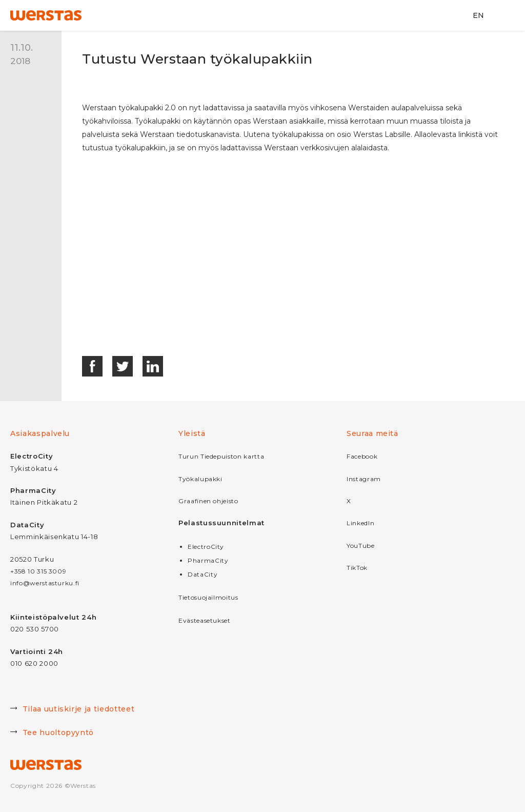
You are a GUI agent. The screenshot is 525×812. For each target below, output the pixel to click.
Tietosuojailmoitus (208, 597)
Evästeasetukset (205, 620)
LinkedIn (360, 523)
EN (478, 15)
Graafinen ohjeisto (208, 501)
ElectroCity (206, 547)
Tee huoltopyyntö (52, 734)
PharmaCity (208, 560)
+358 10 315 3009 (38, 571)
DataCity (203, 574)
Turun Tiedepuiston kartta (221, 456)
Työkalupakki (200, 479)
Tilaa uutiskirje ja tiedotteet (72, 710)
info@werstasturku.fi (45, 583)
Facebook (362, 456)
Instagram (364, 479)
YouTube (361, 546)
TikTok (357, 568)
